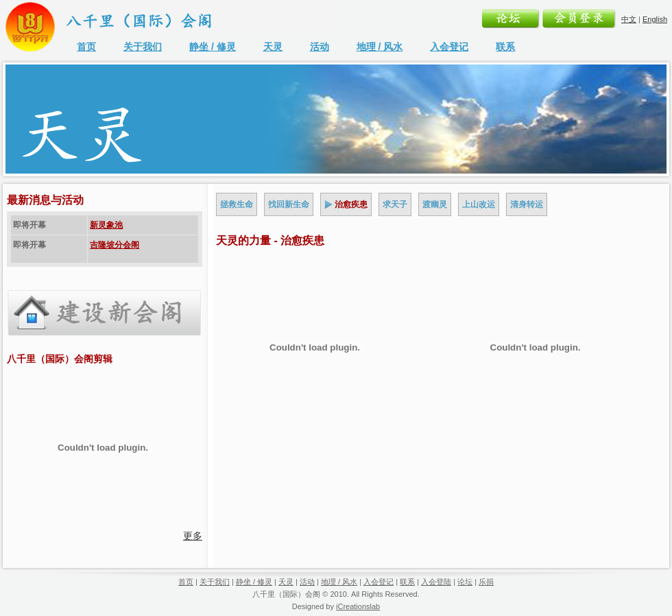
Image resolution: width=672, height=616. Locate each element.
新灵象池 (106, 225)
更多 (193, 536)
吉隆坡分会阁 (115, 245)
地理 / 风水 (380, 47)
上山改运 (479, 204)
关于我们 (143, 47)
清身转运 (527, 204)
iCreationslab (358, 606)
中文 (629, 19)
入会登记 (449, 47)
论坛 (465, 582)
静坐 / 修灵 (213, 47)
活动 (320, 47)
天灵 (273, 47)
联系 (505, 47)
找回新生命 (289, 204)
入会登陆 (436, 582)
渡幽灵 (435, 204)
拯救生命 (237, 204)
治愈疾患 (351, 204)
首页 (86, 47)
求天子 (395, 204)
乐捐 (486, 582)
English (655, 19)
